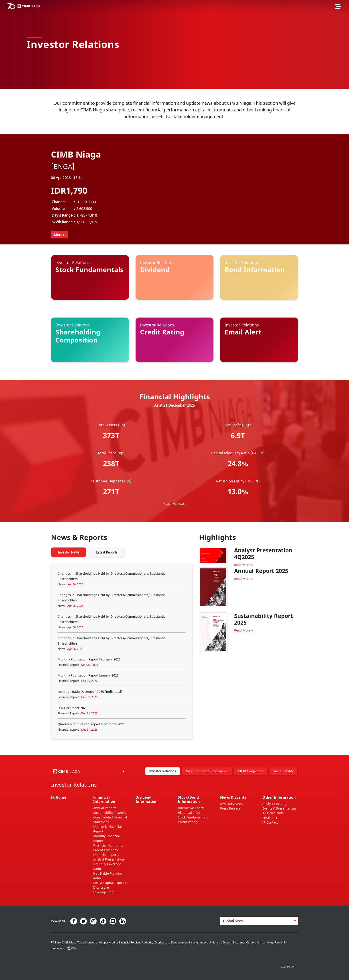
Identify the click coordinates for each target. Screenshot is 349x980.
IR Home (59, 797)
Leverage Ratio (104, 892)
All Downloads (273, 813)
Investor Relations (163, 771)
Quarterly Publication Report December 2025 (91, 724)
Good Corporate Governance (207, 771)
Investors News (232, 804)
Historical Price (189, 813)
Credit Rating (188, 822)
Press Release (230, 808)
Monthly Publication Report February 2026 (89, 659)
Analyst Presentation (109, 859)
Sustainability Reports (110, 813)
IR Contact (270, 822)
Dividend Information (147, 799)
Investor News (69, 552)
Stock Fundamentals (193, 817)
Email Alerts (271, 818)
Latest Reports (107, 552)
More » (59, 235)
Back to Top (289, 967)
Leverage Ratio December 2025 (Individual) (90, 692)
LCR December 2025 (73, 708)
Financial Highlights (108, 845)
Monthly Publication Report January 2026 (88, 675)
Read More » (243, 565)
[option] (174, 45)
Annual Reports (105, 808)
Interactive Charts (191, 808)
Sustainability (283, 771)
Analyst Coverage (275, 804)
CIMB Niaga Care (251, 771)
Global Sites (233, 921)
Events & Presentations (280, 808)
